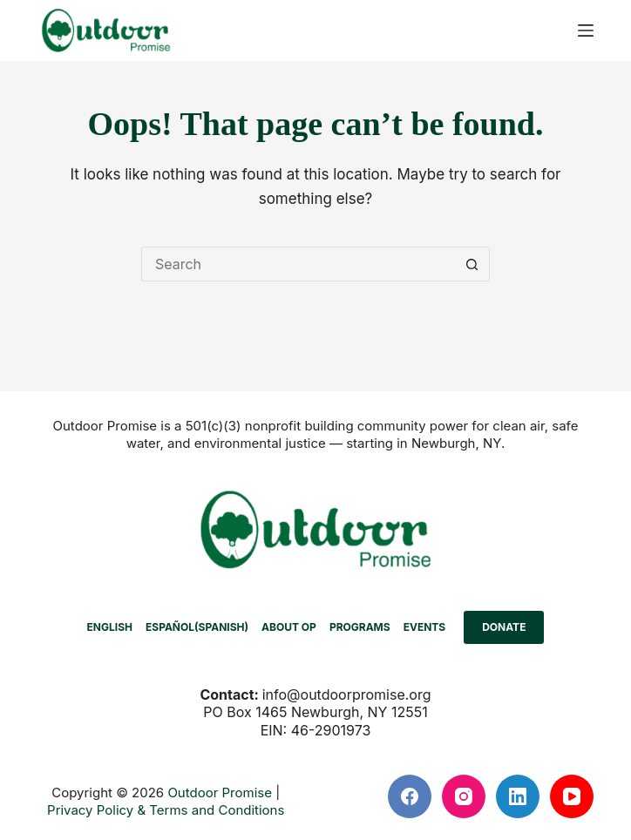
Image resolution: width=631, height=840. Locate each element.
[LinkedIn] (518, 796)
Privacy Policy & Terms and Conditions (166, 810)
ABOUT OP (289, 627)
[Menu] (586, 30)
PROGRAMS (360, 627)
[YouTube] (572, 796)
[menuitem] (109, 627)
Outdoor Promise (220, 793)
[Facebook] (410, 796)
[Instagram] (464, 796)
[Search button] (472, 264)
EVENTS (425, 627)
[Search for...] (298, 264)
